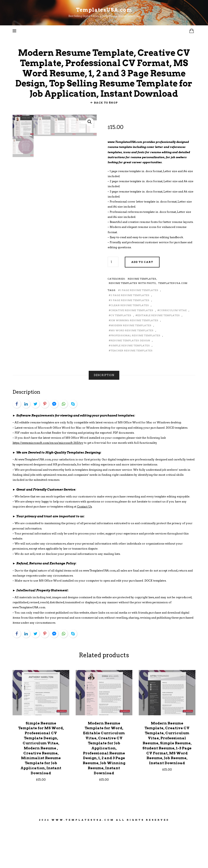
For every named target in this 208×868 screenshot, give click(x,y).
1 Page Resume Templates (139, 331)
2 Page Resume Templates (130, 336)
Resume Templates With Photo (132, 324)
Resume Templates (142, 320)
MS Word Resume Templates (132, 371)
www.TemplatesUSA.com (83, 861)
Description (104, 416)
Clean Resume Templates (130, 346)
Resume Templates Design (130, 382)
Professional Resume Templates (136, 377)
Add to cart (142, 303)
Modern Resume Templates (131, 366)
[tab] (104, 416)
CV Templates (121, 356)
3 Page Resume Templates (130, 341)
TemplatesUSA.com (173, 324)
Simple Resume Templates (130, 387)
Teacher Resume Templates (132, 392)
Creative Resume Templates (132, 351)
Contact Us (84, 548)
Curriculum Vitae (173, 351)
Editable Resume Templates (159, 356)
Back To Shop (106, 144)
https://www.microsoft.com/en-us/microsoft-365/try (48, 484)
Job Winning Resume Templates (135, 361)
